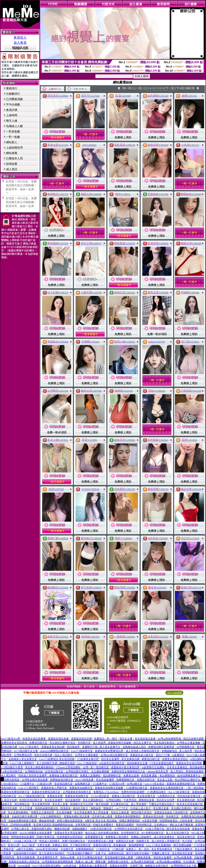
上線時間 (12, 115)
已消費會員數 (14, 99)
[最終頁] (190, 88)
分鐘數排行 (13, 94)
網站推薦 (12, 153)
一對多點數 (13, 131)
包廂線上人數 (14, 126)
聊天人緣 (12, 121)
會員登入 (20, 38)
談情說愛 (12, 164)
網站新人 (12, 142)
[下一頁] (170, 88)
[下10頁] (180, 88)
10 (163, 88)
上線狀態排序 (14, 148)
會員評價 (12, 110)
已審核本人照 (14, 158)
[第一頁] (127, 88)
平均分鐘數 (13, 104)
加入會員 (20, 43)
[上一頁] (137, 88)
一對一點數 (13, 137)
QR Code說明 (174, 693)
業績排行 (12, 88)
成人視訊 (12, 169)
